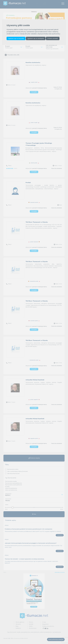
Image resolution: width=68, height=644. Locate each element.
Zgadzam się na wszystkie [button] (16, 38)
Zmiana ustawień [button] (53, 38)
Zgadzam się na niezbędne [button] (36, 38)
